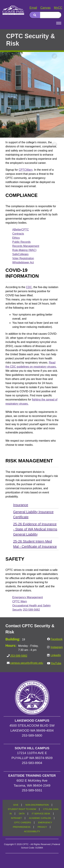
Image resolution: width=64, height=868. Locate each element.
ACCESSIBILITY (32, 831)
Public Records (22, 242)
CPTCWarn (26, 170)
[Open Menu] (59, 23)
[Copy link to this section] (54, 56)
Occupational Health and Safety (31, 606)
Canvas (46, 8)
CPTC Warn (20, 601)
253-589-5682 (31, 610)
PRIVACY (42, 827)
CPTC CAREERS (23, 823)
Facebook (56, 639)
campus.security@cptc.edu (27, 663)
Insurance (21, 505)
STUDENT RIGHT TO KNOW (22, 809)
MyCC (58, 8)
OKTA (22, 814)
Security (17, 610)
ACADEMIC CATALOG (40, 818)
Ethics (16, 238)
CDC (29, 287)
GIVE (16, 805)
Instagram (57, 647)
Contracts (18, 234)
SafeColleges (20, 254)
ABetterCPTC (21, 230)
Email (33, 8)
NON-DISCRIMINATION (37, 805)
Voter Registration (23, 258)
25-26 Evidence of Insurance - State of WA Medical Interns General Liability (35, 529)
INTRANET (16, 818)
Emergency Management (28, 597)
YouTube (56, 663)
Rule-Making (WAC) (24, 250)
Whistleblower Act (23, 262)
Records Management (26, 246)
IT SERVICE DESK (41, 814)
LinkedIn (56, 655)
